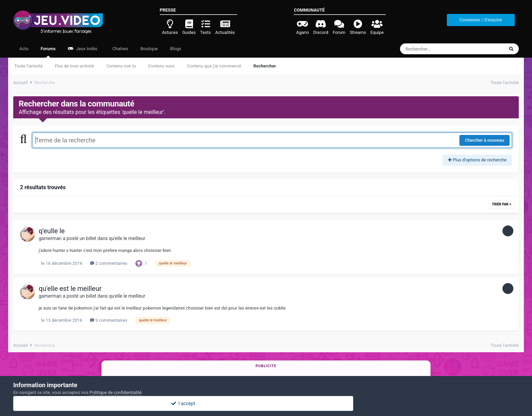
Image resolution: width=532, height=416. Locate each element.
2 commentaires (109, 263)
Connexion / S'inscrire (481, 20)
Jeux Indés (83, 49)
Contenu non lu (121, 66)
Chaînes (120, 49)
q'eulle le (52, 231)
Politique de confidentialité (116, 392)
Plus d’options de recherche (477, 160)
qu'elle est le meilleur (70, 289)
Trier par (502, 204)
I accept (266, 403)
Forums (48, 52)
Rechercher (265, 66)
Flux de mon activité (74, 66)
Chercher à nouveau (484, 140)
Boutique (149, 49)
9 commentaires (109, 320)
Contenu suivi (161, 66)
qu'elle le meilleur (127, 238)
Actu (24, 49)
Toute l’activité (28, 66)
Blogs (176, 49)
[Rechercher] (433, 49)
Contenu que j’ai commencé (214, 66)
